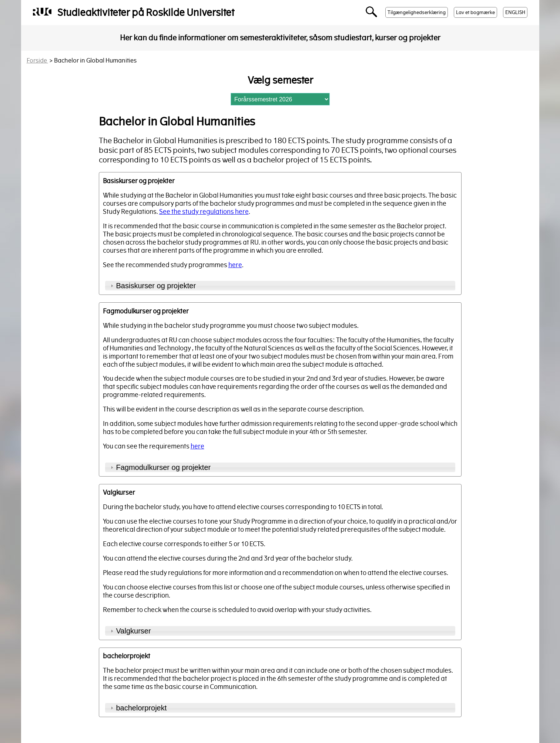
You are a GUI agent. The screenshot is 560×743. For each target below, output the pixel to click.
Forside (37, 60)
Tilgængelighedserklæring (417, 12)
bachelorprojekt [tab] (138, 708)
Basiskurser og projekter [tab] (152, 286)
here (235, 265)
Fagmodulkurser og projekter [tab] (160, 467)
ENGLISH (515, 12)
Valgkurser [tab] (130, 631)
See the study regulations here (204, 212)
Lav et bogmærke (475, 12)
